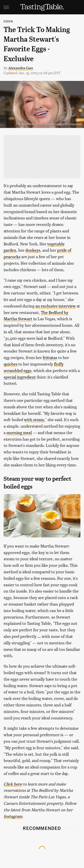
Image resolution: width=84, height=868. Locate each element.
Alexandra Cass (21, 68)
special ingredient (20, 377)
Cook (8, 21)
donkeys (33, 250)
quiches (11, 364)
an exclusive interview (56, 306)
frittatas (50, 357)
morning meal (19, 432)
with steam (34, 419)
